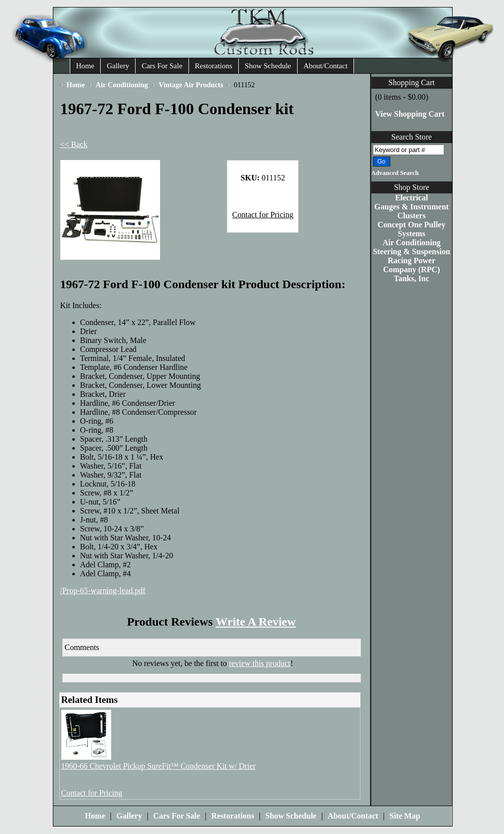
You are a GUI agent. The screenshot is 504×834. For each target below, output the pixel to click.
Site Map (405, 816)
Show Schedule (268, 66)
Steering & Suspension (412, 251)
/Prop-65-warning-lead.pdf (103, 590)
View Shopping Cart (410, 114)
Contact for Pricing (263, 215)
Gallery (118, 66)
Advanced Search (395, 173)
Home (85, 66)
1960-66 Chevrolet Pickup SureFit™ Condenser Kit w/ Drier (159, 766)
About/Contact (326, 66)
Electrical (412, 198)
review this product (260, 663)
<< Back (74, 144)
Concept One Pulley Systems (412, 229)
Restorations (214, 66)
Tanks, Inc (412, 278)
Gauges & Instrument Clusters (412, 211)
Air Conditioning (412, 243)
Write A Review (255, 622)
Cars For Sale (162, 66)
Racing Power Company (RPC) (411, 265)
